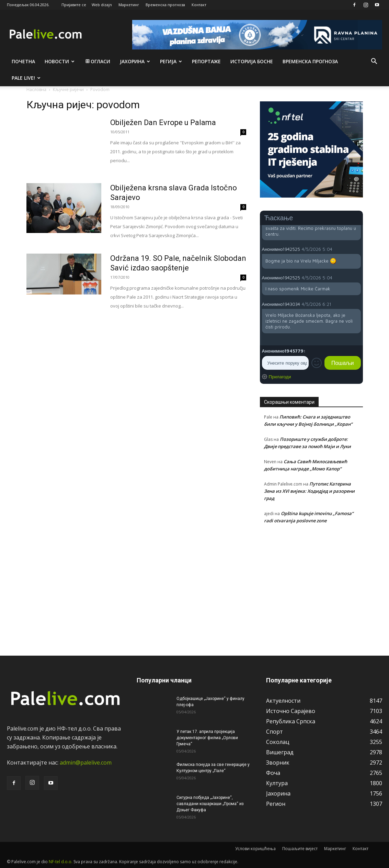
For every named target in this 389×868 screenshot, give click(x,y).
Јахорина (135, 61)
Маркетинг (129, 5)
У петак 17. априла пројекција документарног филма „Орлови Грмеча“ (207, 738)
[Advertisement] (311, 586)
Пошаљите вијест (300, 849)
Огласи (97, 61)
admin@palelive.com (86, 763)
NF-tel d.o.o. (61, 862)
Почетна (23, 61)
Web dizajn (102, 5)
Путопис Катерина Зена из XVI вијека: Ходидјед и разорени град (309, 491)
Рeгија (171, 61)
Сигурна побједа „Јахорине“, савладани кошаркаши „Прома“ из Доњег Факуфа (210, 804)
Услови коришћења (255, 849)
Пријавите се (74, 5)
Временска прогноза (165, 5)
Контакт (199, 5)
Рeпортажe (206, 61)
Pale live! (26, 78)
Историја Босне (252, 61)
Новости (60, 61)
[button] (374, 62)
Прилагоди (280, 377)
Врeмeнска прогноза (310, 61)
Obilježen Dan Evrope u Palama (163, 123)
